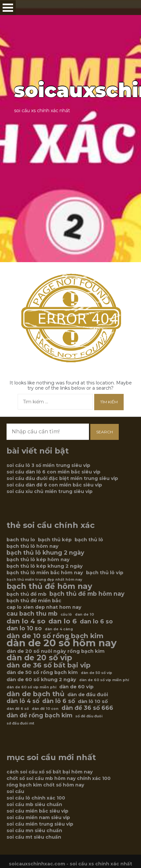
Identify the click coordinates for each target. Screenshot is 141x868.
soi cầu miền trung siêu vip (40, 824)
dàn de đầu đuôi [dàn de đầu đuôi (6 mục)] (88, 695)
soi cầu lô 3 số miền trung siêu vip (48, 465)
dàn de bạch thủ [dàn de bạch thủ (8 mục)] (35, 694)
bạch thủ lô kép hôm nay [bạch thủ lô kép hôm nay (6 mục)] (38, 560)
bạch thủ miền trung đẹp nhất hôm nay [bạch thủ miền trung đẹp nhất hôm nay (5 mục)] (44, 580)
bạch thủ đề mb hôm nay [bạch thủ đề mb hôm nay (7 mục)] (87, 594)
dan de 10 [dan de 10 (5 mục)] (84, 614)
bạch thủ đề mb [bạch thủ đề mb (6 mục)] (26, 594)
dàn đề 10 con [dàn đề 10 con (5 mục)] (45, 709)
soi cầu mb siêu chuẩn (34, 804)
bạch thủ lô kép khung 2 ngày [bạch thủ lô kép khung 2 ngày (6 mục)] (45, 566)
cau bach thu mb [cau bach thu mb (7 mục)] (32, 614)
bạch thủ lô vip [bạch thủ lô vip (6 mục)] (105, 573)
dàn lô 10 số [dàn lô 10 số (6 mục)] (93, 701)
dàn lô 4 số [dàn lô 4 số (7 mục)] (23, 701)
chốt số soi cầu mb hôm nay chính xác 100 (59, 778)
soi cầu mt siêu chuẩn (34, 837)
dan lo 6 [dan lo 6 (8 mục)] (63, 621)
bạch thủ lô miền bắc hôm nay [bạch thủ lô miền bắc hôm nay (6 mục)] (45, 573)
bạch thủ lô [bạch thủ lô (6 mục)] (89, 540)
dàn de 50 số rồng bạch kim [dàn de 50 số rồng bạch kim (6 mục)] (42, 672)
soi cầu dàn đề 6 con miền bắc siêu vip (54, 485)
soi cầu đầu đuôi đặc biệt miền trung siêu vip (62, 478)
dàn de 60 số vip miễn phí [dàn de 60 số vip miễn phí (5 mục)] (104, 680)
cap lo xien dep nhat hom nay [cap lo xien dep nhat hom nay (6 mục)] (44, 607)
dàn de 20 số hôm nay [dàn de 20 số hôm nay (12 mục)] (62, 643)
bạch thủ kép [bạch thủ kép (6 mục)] (55, 540)
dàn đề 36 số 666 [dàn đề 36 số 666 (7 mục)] (87, 708)
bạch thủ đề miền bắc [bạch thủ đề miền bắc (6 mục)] (34, 601)
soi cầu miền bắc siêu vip (37, 811)
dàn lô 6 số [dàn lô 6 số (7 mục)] (59, 701)
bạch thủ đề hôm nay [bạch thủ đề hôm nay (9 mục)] (49, 586)
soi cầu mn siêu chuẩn (34, 831)
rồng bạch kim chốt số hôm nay (45, 785)
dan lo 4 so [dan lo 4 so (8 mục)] (26, 621)
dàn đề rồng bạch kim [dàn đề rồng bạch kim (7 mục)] (39, 715)
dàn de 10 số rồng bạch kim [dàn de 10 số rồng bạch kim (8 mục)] (55, 636)
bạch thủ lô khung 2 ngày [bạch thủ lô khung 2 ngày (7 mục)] (45, 553)
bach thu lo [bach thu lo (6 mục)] (21, 540)
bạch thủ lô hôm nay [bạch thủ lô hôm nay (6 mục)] (33, 546)
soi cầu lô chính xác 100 (36, 798)
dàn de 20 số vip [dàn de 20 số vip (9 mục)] (39, 658)
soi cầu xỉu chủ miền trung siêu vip (50, 491)
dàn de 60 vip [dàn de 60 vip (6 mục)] (76, 687)
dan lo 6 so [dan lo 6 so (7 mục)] (96, 621)
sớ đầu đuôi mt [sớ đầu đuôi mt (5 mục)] (20, 723)
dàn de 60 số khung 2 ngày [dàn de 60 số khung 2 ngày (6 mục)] (41, 680)
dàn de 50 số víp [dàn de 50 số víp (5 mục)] (97, 673)
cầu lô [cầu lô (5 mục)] (66, 614)
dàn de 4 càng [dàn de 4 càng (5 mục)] (59, 629)
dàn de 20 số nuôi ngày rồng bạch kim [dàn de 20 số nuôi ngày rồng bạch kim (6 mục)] (56, 651)
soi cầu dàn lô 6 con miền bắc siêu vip (53, 472)
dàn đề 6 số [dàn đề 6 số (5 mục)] (18, 709)
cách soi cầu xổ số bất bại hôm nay (50, 772)
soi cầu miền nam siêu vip (38, 817)
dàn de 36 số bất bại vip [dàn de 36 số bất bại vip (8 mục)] (49, 665)
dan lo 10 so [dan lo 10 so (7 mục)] (24, 628)
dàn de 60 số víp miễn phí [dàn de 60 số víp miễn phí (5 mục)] (31, 687)
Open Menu (8, 8)
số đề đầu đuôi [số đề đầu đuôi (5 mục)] (89, 716)
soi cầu (15, 791)
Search (105, 432)
